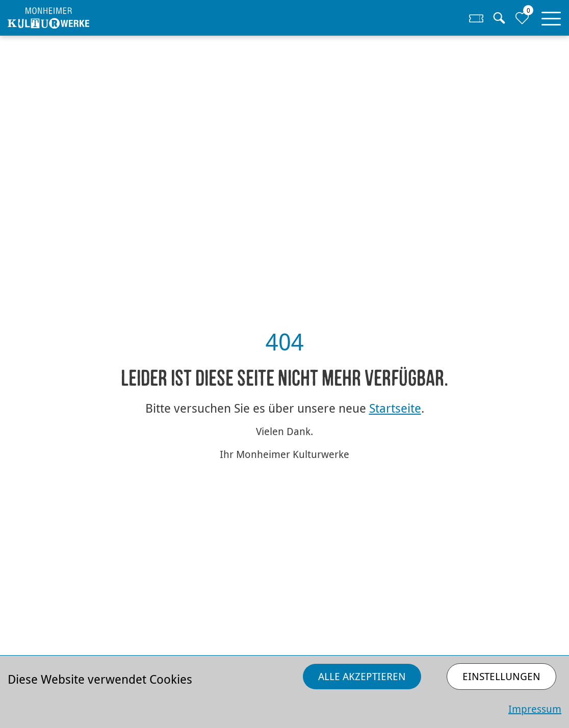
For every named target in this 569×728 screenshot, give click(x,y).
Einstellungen (501, 676)
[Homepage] (77, 18)
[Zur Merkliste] (522, 18)
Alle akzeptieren (362, 676)
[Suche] (499, 18)
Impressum (535, 709)
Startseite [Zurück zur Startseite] (395, 408)
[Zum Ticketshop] (476, 18)
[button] (551, 16)
